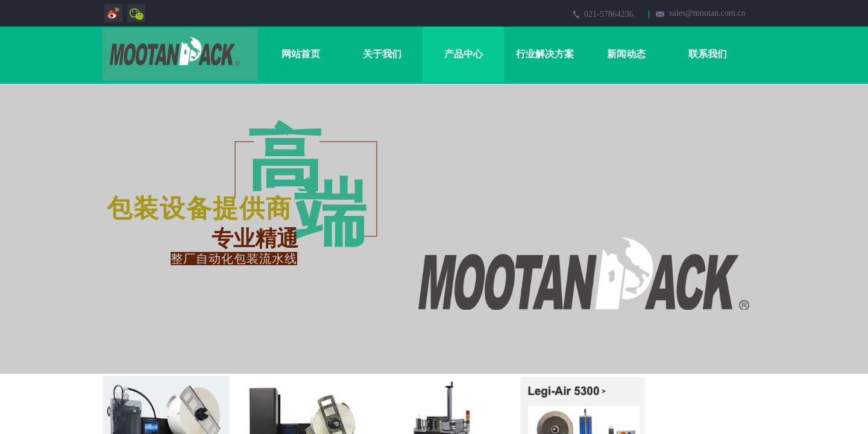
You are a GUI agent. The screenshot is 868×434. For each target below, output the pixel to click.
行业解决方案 (545, 54)
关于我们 (382, 54)
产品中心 (464, 54)
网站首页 (301, 54)
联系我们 (708, 54)
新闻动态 (626, 54)
